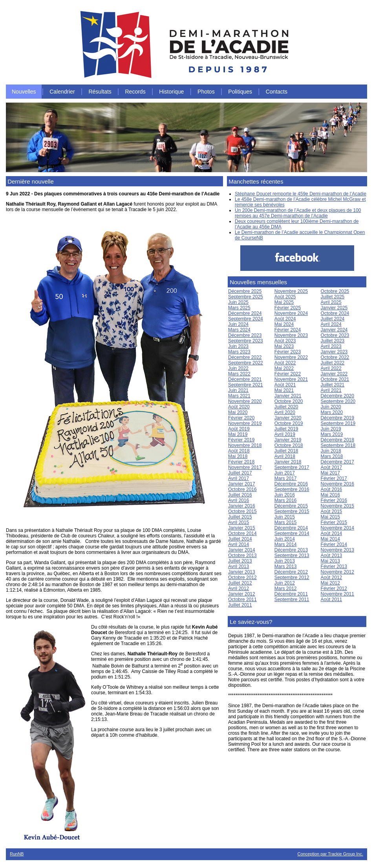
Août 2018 (239, 451)
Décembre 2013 (291, 550)
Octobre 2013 (242, 555)
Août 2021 (285, 385)
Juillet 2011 (240, 605)
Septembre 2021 (246, 385)
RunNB (17, 854)
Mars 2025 (239, 308)
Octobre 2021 (335, 379)
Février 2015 (334, 522)
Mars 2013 (286, 566)
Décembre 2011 (291, 594)
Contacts (277, 92)
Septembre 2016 (292, 489)
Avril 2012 (239, 588)
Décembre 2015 (291, 506)
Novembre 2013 (337, 550)
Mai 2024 (284, 324)
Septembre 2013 (292, 555)
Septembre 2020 (338, 401)
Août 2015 (332, 511)
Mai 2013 (330, 561)
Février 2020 (241, 418)
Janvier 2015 (242, 528)
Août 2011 (332, 600)
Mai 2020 (238, 412)
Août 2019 (239, 429)
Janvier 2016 (242, 506)
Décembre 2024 (245, 313)
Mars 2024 (239, 330)
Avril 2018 (285, 456)
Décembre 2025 (245, 291)
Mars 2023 (239, 352)
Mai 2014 (330, 539)
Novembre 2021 (291, 379)
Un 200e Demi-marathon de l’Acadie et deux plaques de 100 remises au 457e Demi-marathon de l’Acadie (298, 213)
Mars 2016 (286, 500)
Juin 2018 (331, 451)
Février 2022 (288, 374)
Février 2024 (288, 330)
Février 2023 (288, 352)
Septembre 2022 (246, 363)
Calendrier (62, 92)
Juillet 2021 (333, 385)
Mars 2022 (239, 374)
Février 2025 (288, 308)
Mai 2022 (284, 368)
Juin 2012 (285, 583)
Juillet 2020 (286, 407)
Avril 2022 (331, 368)
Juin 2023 (238, 346)
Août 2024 (285, 319)
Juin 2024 (238, 324)
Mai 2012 (330, 583)
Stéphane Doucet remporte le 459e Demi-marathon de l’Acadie (301, 194)
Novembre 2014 (337, 528)
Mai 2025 (284, 302)
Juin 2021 (238, 390)
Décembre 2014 (291, 528)
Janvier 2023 (334, 352)
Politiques (240, 92)
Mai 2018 (238, 456)
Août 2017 (332, 467)
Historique (171, 92)
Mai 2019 (238, 434)
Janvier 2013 (242, 572)
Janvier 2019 (288, 440)
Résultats (100, 92)
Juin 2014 (285, 539)
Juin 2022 (238, 368)
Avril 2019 (285, 434)
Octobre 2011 (242, 600)
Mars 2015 (286, 522)
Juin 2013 (285, 561)
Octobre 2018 (289, 445)
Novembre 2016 (337, 484)
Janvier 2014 (242, 550)
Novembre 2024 (291, 313)
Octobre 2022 (335, 357)
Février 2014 (334, 544)
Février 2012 (334, 588)
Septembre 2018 (338, 445)
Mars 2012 (286, 588)
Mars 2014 (286, 544)
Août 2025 (285, 297)
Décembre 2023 (245, 335)
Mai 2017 (330, 473)
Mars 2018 (332, 456)
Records (135, 92)
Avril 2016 (239, 500)
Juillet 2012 (240, 583)
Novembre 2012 (337, 572)
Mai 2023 (284, 346)
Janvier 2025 (334, 308)
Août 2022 (285, 363)
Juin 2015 (285, 517)
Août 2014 (332, 533)
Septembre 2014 (292, 533)
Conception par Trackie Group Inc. (330, 854)
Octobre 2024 (335, 313)
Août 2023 (285, 341)
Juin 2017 (285, 473)
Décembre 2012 (291, 572)
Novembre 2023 (291, 335)
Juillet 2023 (333, 341)
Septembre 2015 (292, 511)
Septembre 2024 (246, 319)
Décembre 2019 (337, 418)
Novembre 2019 (245, 423)
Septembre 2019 (338, 423)
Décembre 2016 (291, 484)
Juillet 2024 (333, 319)
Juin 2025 (238, 302)
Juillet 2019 (286, 429)
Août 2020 (239, 407)
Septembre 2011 (292, 600)
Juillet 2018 (286, 451)
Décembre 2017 (337, 462)
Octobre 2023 (335, 335)
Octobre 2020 (289, 401)
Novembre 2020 (245, 401)
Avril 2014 (239, 544)
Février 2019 (241, 440)
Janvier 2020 (288, 418)
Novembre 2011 (337, 594)
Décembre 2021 (245, 379)
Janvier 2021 (288, 396)
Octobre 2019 (289, 423)
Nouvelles (24, 92)
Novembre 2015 (337, 506)
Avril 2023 (331, 346)
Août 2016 (332, 489)
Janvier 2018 (288, 462)
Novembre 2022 (291, 357)
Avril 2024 (331, 324)
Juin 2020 (331, 407)
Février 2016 (334, 500)
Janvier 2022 (334, 374)
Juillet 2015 (240, 517)
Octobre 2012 (242, 577)
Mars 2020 (332, 412)
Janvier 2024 (334, 330)
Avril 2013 (239, 566)
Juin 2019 (331, 429)
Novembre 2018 (245, 445)
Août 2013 (332, 555)
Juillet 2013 (240, 561)
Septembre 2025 (246, 297)
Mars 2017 (286, 478)
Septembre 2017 (292, 467)
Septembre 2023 (246, 341)
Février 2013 (334, 566)
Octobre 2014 (242, 533)
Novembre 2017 (245, 467)
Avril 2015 (239, 522)
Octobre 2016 (242, 489)
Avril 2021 (331, 390)
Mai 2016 (330, 495)
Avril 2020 (285, 412)
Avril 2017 (239, 478)
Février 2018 (241, 462)
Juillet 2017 (240, 473)
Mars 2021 (239, 396)
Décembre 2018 (337, 440)
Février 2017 (334, 478)
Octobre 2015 (242, 511)
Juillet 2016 (240, 495)
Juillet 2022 (333, 363)
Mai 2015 (330, 517)
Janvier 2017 (242, 484)
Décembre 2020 (337, 396)
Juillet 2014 (240, 539)
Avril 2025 (331, 302)
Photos (206, 92)
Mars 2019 (332, 434)
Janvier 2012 (242, 594)
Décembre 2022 (245, 357)
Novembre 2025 (291, 291)
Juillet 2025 (333, 297)
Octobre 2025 (335, 291)
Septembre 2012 (292, 577)
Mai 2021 (284, 390)
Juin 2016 (285, 495)
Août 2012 (332, 577)
